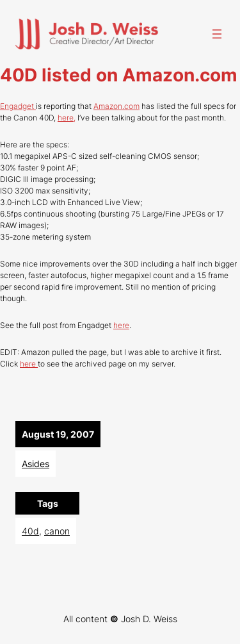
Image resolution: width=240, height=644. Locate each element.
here (121, 325)
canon (57, 531)
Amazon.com (116, 106)
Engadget (18, 106)
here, (67, 118)
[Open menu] (217, 34)
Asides (36, 464)
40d (30, 531)
